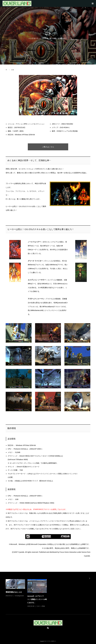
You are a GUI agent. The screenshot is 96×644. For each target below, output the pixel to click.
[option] (49, 593)
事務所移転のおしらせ (14, 592)
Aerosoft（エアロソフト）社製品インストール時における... (37, 599)
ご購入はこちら (48, 147)
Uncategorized (19, 596)
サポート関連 (41, 606)
